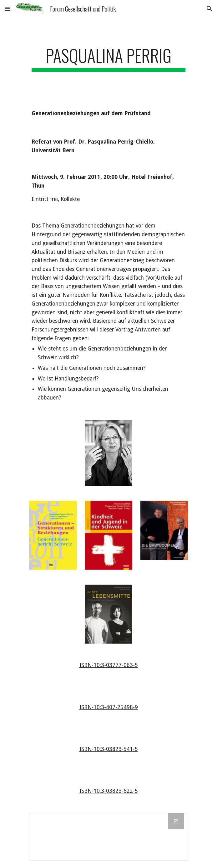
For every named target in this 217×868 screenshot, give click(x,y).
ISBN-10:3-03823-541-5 (109, 749)
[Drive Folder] (108, 837)
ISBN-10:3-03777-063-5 (109, 665)
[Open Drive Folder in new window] (176, 821)
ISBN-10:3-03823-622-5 (109, 791)
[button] (8, 9)
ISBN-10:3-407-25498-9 (109, 707)
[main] (108, 58)
